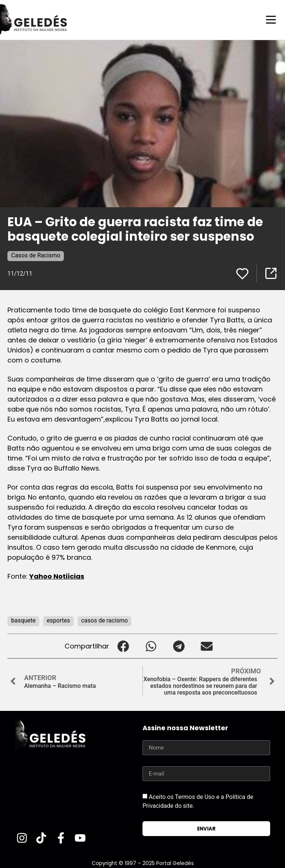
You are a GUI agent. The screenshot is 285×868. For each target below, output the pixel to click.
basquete (23, 620)
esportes (58, 620)
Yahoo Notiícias (57, 576)
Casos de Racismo (36, 255)
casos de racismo (105, 620)
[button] (123, 646)
